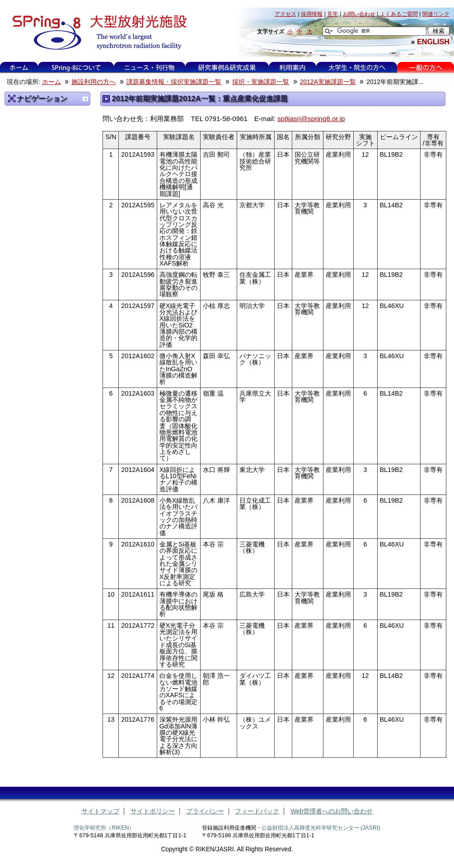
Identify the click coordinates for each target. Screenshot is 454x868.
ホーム (19, 68)
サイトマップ (100, 811)
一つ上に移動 (85, 99)
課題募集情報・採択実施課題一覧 (174, 82)
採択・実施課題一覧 (261, 82)
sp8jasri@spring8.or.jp (311, 119)
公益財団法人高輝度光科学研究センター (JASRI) (321, 828)
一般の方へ (426, 68)
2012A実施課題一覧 (328, 82)
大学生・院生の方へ (357, 68)
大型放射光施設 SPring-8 (96, 33)
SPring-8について (76, 68)
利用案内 (292, 68)
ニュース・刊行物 (150, 68)
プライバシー (205, 811)
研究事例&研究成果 (227, 68)
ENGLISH (433, 42)
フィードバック (257, 811)
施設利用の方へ (94, 82)
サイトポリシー (153, 811)
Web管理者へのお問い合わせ (332, 811)
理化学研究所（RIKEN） (104, 828)
